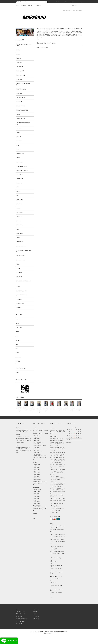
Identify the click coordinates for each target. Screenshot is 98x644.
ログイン (71, 2)
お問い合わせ (74, 5)
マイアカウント (36, 609)
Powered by (49, 634)
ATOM (20, 624)
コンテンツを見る (37, 5)
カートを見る (36, 616)
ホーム (17, 5)
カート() (79, 2)
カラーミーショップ (35, 632)
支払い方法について (21, 611)
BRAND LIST (23, 5)
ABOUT (17, 373)
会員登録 (65, 2)
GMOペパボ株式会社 (54, 632)
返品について (19, 616)
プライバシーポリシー (21, 621)
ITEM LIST (29, 5)
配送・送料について (21, 614)
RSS (17, 624)
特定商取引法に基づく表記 (22, 619)
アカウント (58, 2)
